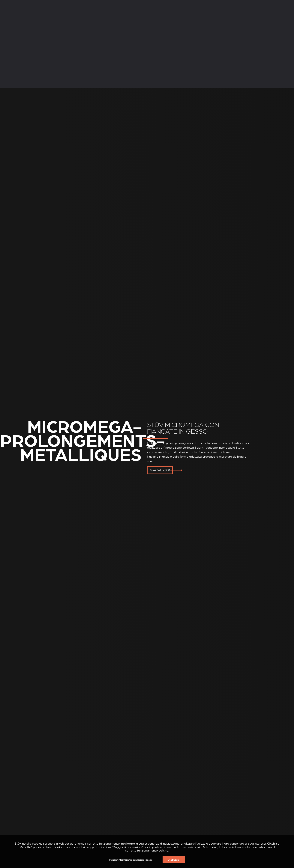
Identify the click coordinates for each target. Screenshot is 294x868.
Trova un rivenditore (234, 15)
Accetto (174, 860)
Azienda (38, 3)
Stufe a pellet (78, 14)
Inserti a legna (114, 14)
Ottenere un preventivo (270, 15)
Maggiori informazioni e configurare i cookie (131, 860)
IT (242, 4)
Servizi (71, 3)
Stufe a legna (42, 14)
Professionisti (108, 3)
